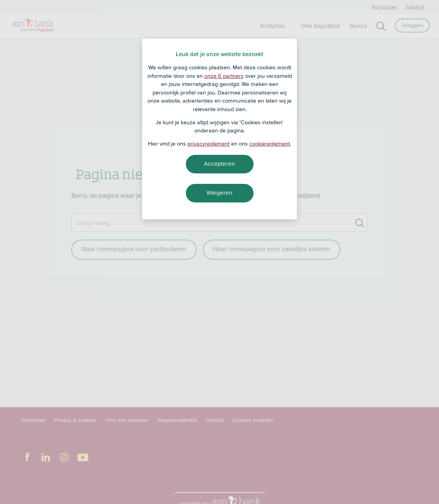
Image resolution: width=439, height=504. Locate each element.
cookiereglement (270, 144)
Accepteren (219, 164)
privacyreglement (208, 144)
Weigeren (219, 193)
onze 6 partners (224, 76)
